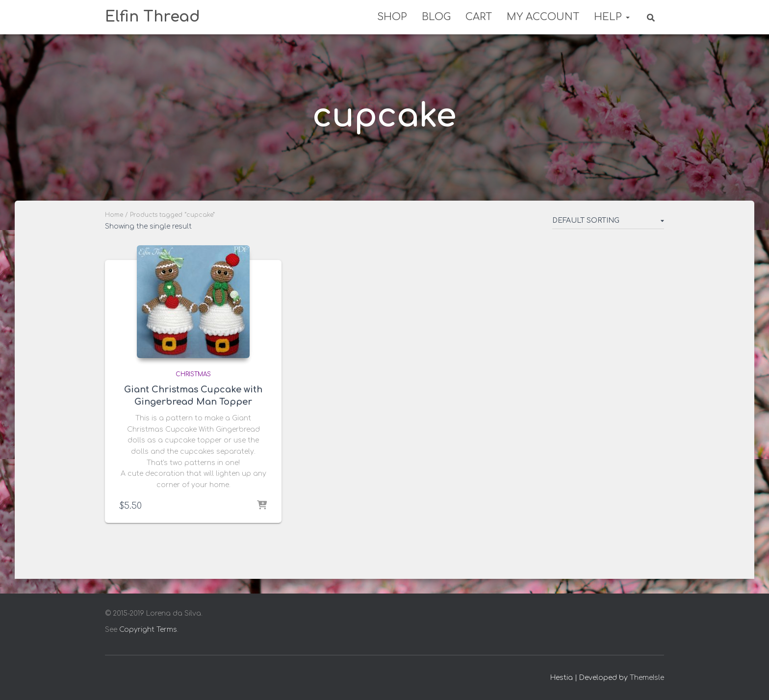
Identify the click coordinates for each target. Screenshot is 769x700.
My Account (543, 17)
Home (114, 215)
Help (612, 17)
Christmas (193, 374)
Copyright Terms (148, 630)
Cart (479, 17)
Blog (436, 17)
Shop (392, 17)
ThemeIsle (647, 678)
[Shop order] (608, 223)
